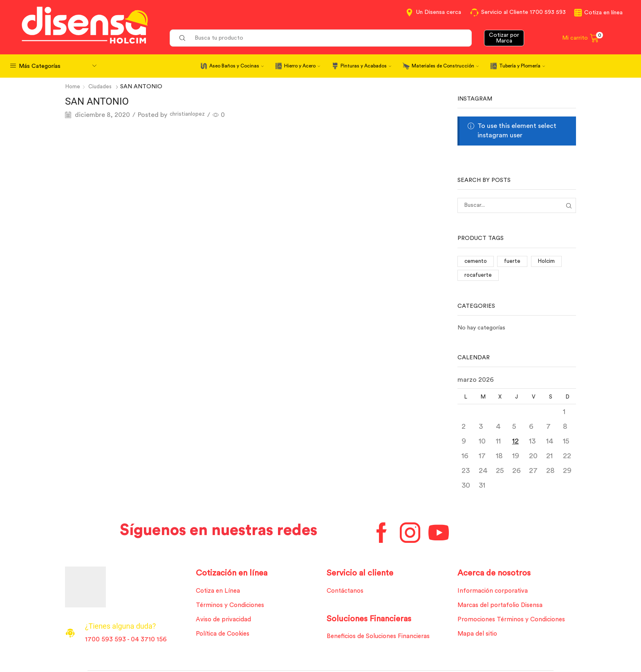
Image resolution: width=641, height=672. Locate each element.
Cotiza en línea (603, 13)
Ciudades (101, 87)
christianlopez (191, 115)
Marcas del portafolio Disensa (503, 607)
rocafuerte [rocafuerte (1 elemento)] (479, 276)
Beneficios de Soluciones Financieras (382, 638)
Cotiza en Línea (219, 592)
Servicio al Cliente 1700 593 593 (523, 12)
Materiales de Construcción (445, 66)
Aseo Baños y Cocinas (236, 66)
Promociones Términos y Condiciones (514, 622)
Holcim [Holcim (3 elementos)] (548, 262)
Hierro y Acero (302, 66)
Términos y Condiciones (232, 607)
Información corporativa (495, 592)
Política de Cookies (225, 637)
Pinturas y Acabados (366, 66)
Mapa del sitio (479, 637)
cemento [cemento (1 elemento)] (476, 262)
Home (73, 87)
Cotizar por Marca (504, 38)
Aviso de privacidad (225, 622)
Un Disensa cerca (439, 12)
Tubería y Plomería (522, 66)
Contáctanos (347, 592)
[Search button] (182, 38)
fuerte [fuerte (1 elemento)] (513, 262)
